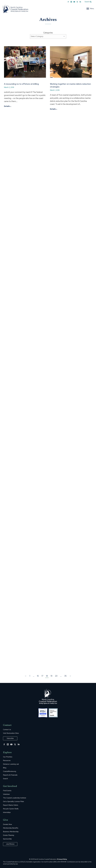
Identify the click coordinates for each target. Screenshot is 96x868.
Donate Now (7, 824)
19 (51, 676)
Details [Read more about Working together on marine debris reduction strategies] (53, 109)
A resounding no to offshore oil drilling (21, 84)
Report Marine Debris (11, 805)
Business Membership (11, 832)
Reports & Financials (10, 775)
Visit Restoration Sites (11, 733)
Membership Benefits (11, 828)
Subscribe (10, 738)
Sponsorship (7, 839)
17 (42, 676)
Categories (48, 33)
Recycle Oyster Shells (11, 809)
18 (47, 676)
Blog (5, 768)
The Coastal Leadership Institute (15, 798)
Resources (7, 760)
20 (56, 676)
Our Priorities (8, 757)
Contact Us (7, 730)
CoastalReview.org (10, 771)
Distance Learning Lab (11, 764)
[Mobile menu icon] (90, 9)
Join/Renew (10, 844)
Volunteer (6, 794)
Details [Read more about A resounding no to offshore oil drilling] (7, 106)
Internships (7, 812)
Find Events (7, 791)
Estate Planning (9, 835)
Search (5, 779)
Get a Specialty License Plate (13, 802)
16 (38, 676)
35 (65, 676)
